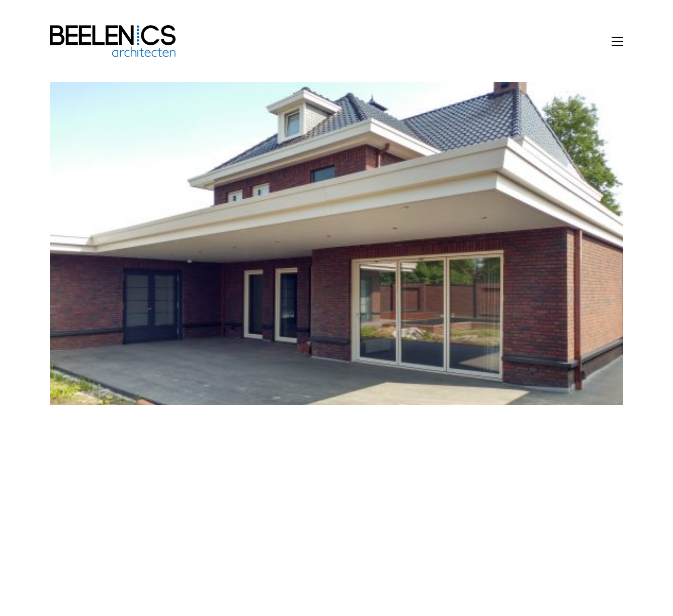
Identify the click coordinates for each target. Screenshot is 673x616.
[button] (617, 41)
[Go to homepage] (113, 41)
